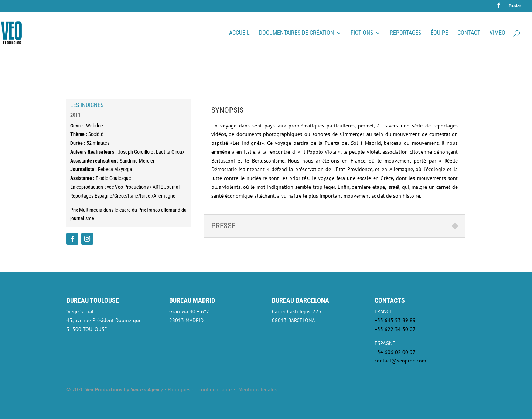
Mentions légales (258, 389)
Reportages (405, 33)
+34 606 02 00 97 (395, 352)
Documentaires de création (296, 33)
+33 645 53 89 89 (395, 320)
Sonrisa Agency (146, 389)
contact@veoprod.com (400, 361)
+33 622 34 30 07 (395, 329)
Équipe (439, 33)
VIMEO (497, 33)
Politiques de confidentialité (200, 389)
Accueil (239, 33)
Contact (469, 33)
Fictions (362, 33)
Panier (515, 6)
